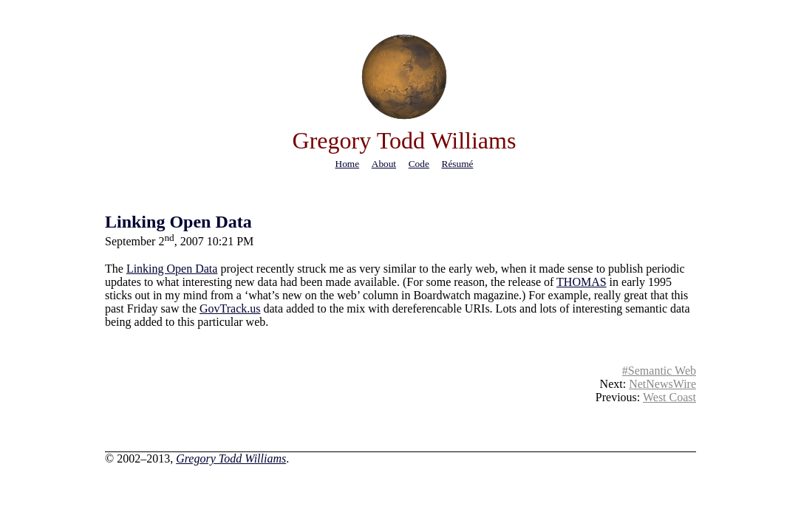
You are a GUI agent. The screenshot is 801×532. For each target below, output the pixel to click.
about (384, 164)
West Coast (669, 397)
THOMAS (582, 282)
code (419, 164)
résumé (458, 164)
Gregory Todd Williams (231, 458)
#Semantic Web (659, 371)
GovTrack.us (230, 308)
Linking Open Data (178, 222)
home (348, 164)
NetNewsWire (662, 384)
